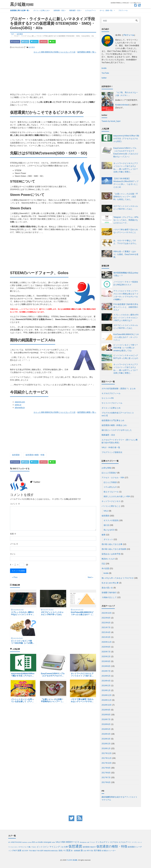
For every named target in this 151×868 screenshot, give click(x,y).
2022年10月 (107, 613)
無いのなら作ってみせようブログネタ (118, 578)
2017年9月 (106, 768)
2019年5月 (106, 676)
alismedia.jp (20, 408)
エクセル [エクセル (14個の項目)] (114, 842)
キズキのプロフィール (111, 393)
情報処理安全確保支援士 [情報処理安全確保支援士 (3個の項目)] (51, 851)
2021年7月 (106, 627)
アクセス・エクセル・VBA (113, 478)
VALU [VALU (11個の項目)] (58, 842)
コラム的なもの (110, 487)
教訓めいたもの (108, 559)
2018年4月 (106, 734)
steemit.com (20, 402)
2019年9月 (106, 661)
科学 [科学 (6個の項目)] (88, 851)
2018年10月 (107, 705)
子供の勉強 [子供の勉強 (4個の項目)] (32, 851)
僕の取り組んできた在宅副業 (114, 549)
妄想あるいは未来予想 (111, 554)
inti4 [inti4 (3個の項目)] (37, 842)
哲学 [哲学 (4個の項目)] (27, 851)
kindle (106, 573)
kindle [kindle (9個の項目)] (41, 842)
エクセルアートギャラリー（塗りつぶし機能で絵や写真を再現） (120, 441)
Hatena (38, 42)
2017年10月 (107, 763)
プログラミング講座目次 (112, 452)
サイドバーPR (108, 398)
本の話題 (105, 568)
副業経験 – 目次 (59, 10)
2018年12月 (107, 695)
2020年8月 (106, 647)
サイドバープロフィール (112, 403)
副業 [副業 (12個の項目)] (19, 850)
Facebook (16, 42)
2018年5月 (106, 729)
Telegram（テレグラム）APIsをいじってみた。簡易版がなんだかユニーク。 (126, 220)
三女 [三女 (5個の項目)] (62, 847)
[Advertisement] (53, 72)
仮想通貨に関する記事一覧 (19, 10)
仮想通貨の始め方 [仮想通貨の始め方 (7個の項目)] (89, 847)
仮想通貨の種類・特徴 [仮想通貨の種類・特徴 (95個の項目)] (112, 846)
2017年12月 (107, 753)
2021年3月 (106, 637)
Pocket (48, 42)
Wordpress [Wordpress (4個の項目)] (83, 842)
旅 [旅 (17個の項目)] (82, 850)
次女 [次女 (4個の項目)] (85, 851)
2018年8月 (106, 715)
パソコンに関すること (111, 506)
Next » (90, 578)
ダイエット (108, 539)
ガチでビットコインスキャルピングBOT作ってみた (126, 208)
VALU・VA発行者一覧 (111, 447)
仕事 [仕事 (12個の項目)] (66, 847)
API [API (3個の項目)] (9, 842)
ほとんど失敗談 (110, 482)
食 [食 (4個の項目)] (102, 851)
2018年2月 (106, 744)
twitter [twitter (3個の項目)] (54, 842)
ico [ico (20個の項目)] (34, 842)
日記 (103, 564)
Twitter (27, 42)
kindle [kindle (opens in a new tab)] (104, 68)
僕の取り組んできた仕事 (112, 544)
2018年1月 (106, 748)
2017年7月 (106, 778)
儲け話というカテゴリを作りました (117, 430)
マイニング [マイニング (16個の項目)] (55, 847)
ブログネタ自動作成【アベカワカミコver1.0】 (118, 414)
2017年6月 (106, 782)
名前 (13, 535)
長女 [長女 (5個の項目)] (92, 851)
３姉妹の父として (109, 597)
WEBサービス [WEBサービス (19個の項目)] (73, 842)
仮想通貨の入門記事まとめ (113, 420)
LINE (58, 42)
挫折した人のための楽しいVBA (117, 496)
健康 (103, 535)
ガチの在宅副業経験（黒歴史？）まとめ (119, 389)
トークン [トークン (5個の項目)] (135, 842)
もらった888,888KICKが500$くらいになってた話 (54, 52)
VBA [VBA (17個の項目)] (63, 842)
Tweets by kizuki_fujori (111, 121)
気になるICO (109, 530)
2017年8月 (106, 773)
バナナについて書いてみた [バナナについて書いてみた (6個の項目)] (27, 847)
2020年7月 (106, 652)
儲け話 (106, 525)
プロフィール (123, 10)
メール (14, 545)
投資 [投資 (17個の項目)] (68, 850)
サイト (13, 555)
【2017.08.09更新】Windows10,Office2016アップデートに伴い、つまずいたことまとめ (126, 183)
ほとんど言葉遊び (109, 473)
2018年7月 (106, 719)
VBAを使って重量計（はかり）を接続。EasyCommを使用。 (126, 254)
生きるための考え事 (110, 583)
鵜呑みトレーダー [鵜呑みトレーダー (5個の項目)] (110, 851)
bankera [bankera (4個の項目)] (25, 842)
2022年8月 (106, 618)
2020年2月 (106, 657)
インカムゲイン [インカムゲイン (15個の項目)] (102, 842)
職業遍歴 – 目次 (75, 10)
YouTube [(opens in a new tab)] (105, 73)
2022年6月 (106, 623)
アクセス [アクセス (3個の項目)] (92, 842)
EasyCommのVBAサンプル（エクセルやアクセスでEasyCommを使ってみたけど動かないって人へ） (126, 152)
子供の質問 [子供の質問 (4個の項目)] (40, 851)
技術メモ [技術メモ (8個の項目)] (62, 851)
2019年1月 (106, 690)
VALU (106, 511)
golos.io (18, 405)
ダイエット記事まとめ (41, 10)
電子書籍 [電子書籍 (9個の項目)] (97, 850)
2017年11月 (107, 758)
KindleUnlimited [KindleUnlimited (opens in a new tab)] (122, 105)
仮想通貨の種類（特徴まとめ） (115, 425)
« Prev (15, 578)
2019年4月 (106, 681)
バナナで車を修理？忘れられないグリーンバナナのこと (126, 231)
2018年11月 (107, 700)
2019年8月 (106, 666)
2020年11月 (107, 642)
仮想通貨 (32, 48)
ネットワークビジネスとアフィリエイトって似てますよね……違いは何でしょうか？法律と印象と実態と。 (126, 168)
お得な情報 (106, 468)
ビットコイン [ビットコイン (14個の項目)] (43, 847)
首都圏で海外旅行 (109, 593)
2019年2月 (106, 686)
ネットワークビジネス (111, 501)
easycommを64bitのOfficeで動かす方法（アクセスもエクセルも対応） (126, 139)
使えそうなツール (111, 492)
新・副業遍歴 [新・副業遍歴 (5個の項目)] (76, 851)
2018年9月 (106, 710)
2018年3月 (106, 739)
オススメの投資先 (111, 520)
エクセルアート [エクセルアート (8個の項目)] (125, 842)
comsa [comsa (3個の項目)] (30, 842)
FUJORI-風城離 (72, 860)
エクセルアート (91, 10)
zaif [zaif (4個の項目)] (88, 842)
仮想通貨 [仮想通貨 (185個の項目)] (75, 846)
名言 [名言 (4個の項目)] (23, 851)
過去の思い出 (107, 588)
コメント (15, 505)
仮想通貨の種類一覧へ (87, 52)
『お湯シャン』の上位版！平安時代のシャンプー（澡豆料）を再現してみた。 (126, 197)
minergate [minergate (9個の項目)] (47, 842)
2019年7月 (106, 671)
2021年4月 (106, 632)
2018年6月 (106, 724)
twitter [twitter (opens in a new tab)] (104, 78)
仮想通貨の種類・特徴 (35, 455)
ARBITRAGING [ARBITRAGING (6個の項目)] (16, 842)
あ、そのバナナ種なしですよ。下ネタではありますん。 (126, 242)
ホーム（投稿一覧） (107, 10)
